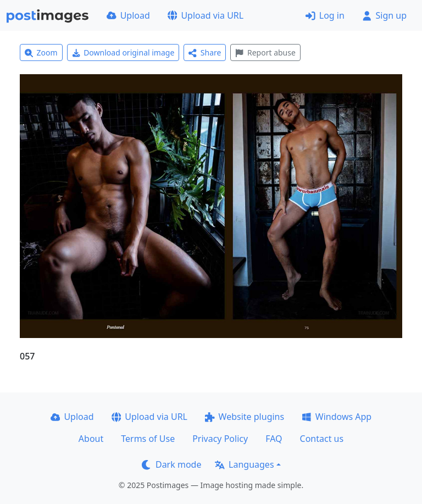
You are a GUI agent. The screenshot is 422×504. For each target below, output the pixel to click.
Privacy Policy (220, 439)
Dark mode (171, 464)
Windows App (337, 417)
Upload (128, 15)
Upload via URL (206, 15)
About (91, 439)
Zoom (41, 52)
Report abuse (265, 52)
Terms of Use (148, 439)
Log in (325, 15)
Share (205, 52)
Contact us (322, 439)
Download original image (123, 52)
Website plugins (245, 417)
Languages (244, 464)
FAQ (274, 439)
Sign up (384, 15)
